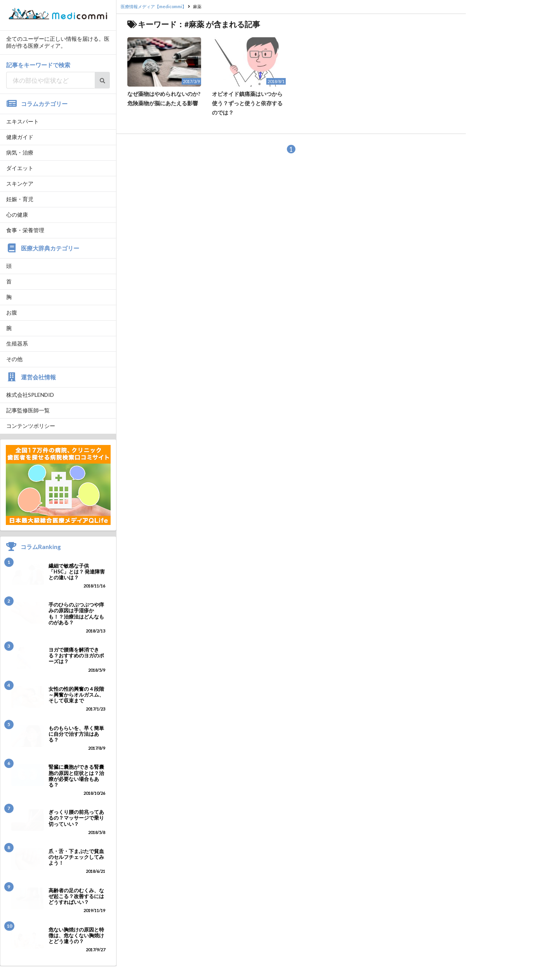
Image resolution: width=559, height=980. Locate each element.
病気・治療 (20, 152)
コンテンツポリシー (31, 426)
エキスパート (23, 121)
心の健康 (17, 215)
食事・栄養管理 (25, 230)
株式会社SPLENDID (30, 395)
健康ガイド (20, 137)
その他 (14, 359)
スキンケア (20, 183)
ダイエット (20, 168)
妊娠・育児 (20, 199)
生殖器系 (17, 343)
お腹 (12, 312)
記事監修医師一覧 (28, 410)
